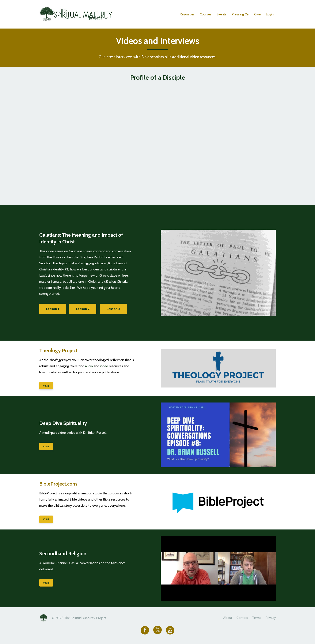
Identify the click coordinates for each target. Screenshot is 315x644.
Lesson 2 (84, 309)
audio (89, 366)
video (104, 366)
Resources (187, 14)
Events (221, 14)
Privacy (271, 618)
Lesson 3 (115, 309)
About (225, 618)
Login (270, 14)
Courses (206, 14)
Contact (240, 618)
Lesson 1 (53, 309)
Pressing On (240, 14)
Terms (256, 618)
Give (257, 14)
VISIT (46, 386)
